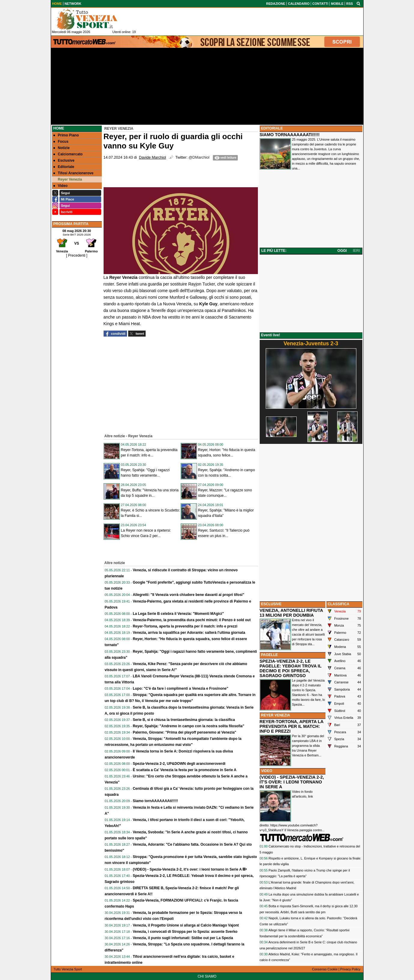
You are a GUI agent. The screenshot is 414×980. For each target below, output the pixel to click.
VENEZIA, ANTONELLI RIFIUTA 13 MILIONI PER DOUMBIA (291, 613)
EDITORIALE (272, 128)
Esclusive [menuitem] (64, 160)
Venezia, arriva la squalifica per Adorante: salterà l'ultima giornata (189, 633)
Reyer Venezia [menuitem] (68, 179)
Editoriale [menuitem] (64, 167)
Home (59, 128)
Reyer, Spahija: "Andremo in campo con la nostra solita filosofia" (188, 726)
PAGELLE (270, 655)
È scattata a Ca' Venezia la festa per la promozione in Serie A (184, 770)
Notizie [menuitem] (62, 148)
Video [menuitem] (60, 186)
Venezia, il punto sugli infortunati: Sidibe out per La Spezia (183, 938)
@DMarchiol (199, 157)
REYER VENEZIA (276, 715)
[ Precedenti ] (77, 255)
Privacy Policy (350, 969)
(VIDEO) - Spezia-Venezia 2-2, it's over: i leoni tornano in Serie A (187, 869)
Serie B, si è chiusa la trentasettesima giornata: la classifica (184, 720)
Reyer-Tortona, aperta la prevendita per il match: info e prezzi (185, 626)
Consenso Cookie (325, 969)
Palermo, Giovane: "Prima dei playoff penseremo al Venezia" (184, 732)
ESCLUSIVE (271, 604)
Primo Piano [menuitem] (66, 135)
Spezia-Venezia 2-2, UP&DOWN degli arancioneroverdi (179, 764)
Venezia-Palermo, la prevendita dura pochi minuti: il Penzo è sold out (192, 620)
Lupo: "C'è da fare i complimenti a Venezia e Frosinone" (180, 688)
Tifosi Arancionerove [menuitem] (74, 173)
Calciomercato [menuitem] (68, 154)
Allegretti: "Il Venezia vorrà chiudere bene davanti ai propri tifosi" (188, 595)
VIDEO (267, 771)
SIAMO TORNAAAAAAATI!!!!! (290, 135)
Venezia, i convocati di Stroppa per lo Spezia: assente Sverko (185, 932)
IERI (356, 251)
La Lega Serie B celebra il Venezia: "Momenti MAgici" (178, 614)
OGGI (342, 251)
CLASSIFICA (339, 604)
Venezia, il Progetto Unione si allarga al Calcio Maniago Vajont (186, 925)
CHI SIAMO (207, 976)
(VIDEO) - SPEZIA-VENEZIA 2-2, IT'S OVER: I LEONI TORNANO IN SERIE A (292, 782)
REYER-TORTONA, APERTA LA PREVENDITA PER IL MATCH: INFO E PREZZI (292, 726)
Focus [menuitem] (61, 142)
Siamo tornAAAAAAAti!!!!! (155, 801)
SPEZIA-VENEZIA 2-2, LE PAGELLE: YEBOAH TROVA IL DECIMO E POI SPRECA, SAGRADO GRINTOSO (291, 668)
